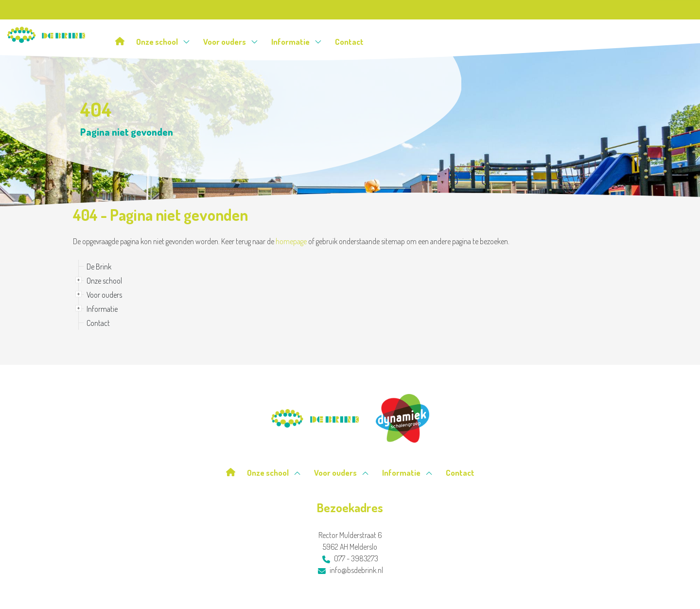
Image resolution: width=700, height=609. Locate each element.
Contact (349, 42)
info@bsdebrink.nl (350, 570)
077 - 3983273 (350, 558)
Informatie (297, 42)
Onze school (163, 42)
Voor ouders (231, 42)
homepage (291, 241)
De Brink (99, 267)
